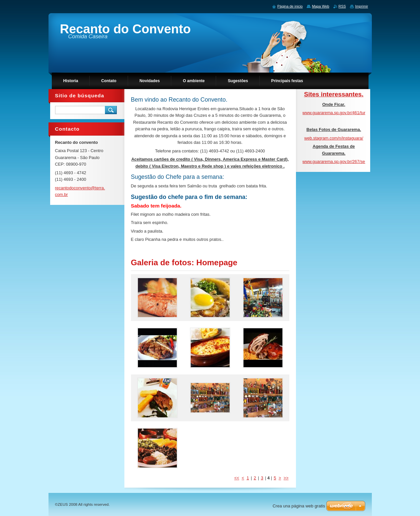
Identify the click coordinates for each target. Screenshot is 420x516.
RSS (342, 6)
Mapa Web (320, 6)
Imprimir (361, 6)
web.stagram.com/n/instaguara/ (334, 138)
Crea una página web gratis (299, 506)
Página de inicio (290, 6)
